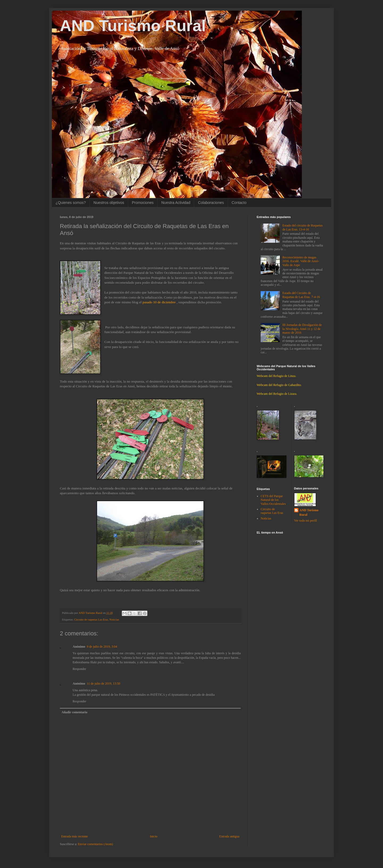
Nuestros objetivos (109, 203)
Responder (79, 669)
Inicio (153, 836)
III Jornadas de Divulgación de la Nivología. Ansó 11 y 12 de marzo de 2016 (302, 329)
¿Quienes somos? (71, 203)
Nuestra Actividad (176, 203)
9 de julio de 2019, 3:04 (102, 647)
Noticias (114, 619)
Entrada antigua (229, 836)
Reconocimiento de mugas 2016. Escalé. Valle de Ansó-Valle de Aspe (301, 261)
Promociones (143, 203)
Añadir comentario (74, 712)
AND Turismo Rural (133, 26)
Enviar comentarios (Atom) (95, 844)
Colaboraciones (211, 203)
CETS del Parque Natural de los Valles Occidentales (273, 500)
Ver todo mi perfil (306, 521)
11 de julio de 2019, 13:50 (103, 684)
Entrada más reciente (75, 836)
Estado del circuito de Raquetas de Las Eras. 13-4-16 (303, 227)
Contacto (239, 203)
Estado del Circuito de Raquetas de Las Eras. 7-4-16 (301, 295)
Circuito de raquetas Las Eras (91, 619)
